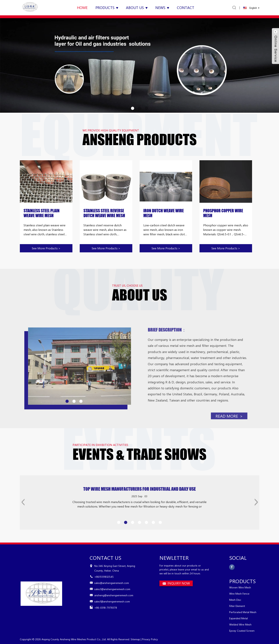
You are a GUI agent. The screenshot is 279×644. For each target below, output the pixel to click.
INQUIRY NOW (179, 583)
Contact (186, 7)
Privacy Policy (150, 639)
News (162, 7)
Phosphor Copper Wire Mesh (223, 213)
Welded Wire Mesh (240, 624)
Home (82, 7)
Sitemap (135, 639)
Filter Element (237, 606)
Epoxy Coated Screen (242, 631)
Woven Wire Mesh (240, 587)
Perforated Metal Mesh (243, 612)
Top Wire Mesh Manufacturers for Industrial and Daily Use (139, 500)
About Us (137, 7)
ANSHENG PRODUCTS (140, 140)
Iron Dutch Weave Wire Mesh (164, 213)
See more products (46, 248)
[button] (133, 108)
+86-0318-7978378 (106, 608)
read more (229, 438)
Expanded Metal (238, 618)
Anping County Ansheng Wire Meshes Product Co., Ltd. (74, 639)
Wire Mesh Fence (239, 594)
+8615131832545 (104, 577)
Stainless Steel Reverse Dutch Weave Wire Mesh (104, 213)
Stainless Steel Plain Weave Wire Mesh (42, 213)
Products (107, 7)
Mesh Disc (235, 600)
